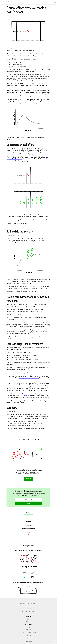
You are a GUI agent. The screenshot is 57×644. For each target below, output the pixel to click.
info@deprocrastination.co (32, 632)
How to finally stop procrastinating (29, 603)
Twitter (29, 627)
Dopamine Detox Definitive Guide (29, 606)
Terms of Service (28, 635)
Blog (28, 619)
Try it (28, 504)
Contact (28, 638)
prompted (26, 396)
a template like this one (22, 394)
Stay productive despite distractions (28, 491)
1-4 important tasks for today (29, 378)
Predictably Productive (28, 614)
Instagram (28, 630)
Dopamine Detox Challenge (28, 611)
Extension (29, 622)
